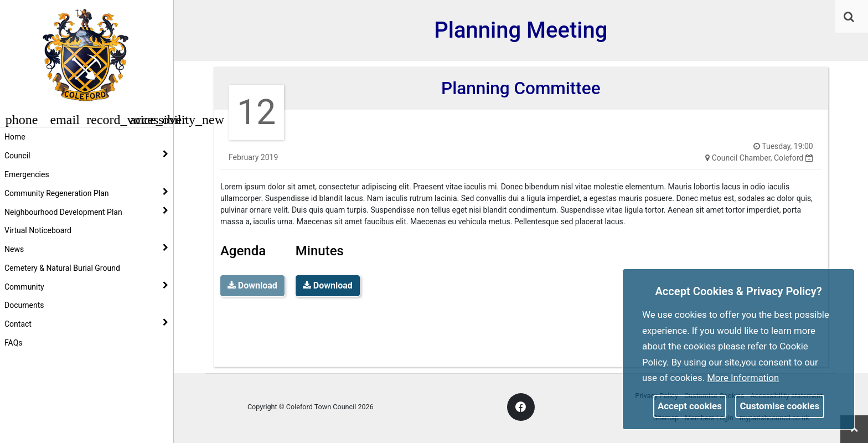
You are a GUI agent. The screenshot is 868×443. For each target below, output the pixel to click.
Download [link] (328, 285)
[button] (850, 18)
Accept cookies (690, 406)
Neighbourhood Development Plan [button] (86, 212)
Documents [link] (24, 305)
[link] (849, 17)
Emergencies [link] (27, 174)
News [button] (86, 249)
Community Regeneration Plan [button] (86, 193)
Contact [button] (86, 323)
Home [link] (15, 137)
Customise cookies (780, 406)
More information (743, 378)
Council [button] (86, 155)
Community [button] (86, 286)
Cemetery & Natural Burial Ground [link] (62, 268)
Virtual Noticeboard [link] (38, 230)
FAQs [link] (14, 343)
